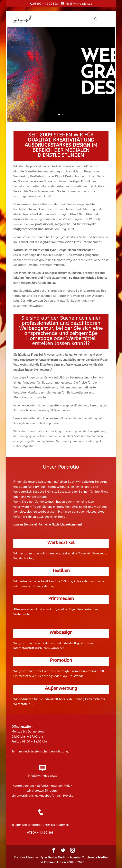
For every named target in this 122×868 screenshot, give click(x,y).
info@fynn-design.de (43, 776)
